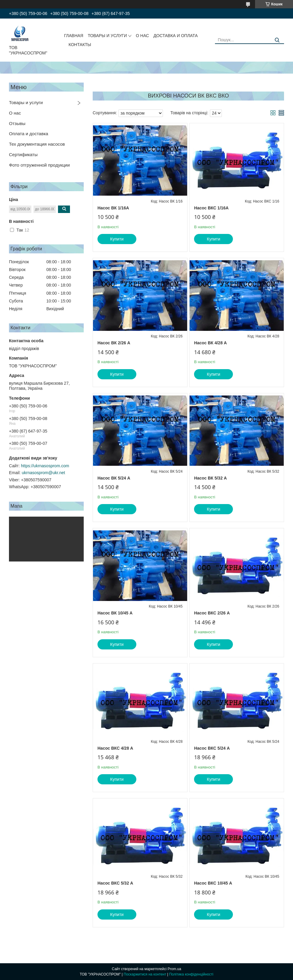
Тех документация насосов (37, 144)
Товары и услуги (26, 102)
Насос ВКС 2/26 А (212, 613)
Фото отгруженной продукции (39, 165)
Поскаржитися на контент (145, 974)
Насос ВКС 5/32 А (115, 883)
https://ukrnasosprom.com (45, 466)
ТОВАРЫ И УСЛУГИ (107, 36)
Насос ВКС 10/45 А (213, 883)
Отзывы (17, 123)
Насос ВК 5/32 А (210, 478)
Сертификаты (23, 155)
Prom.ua (174, 969)
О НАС (142, 36)
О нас (15, 113)
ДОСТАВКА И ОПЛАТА (176, 36)
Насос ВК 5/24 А (114, 478)
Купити (117, 239)
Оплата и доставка (29, 134)
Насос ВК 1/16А (113, 208)
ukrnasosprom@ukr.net (44, 473)
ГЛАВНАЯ (74, 36)
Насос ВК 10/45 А (115, 613)
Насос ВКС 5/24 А (212, 748)
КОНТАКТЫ (80, 45)
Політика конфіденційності (191, 974)
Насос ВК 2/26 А (114, 343)
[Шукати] (277, 40)
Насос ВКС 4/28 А (115, 748)
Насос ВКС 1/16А (211, 208)
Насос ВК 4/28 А (210, 343)
